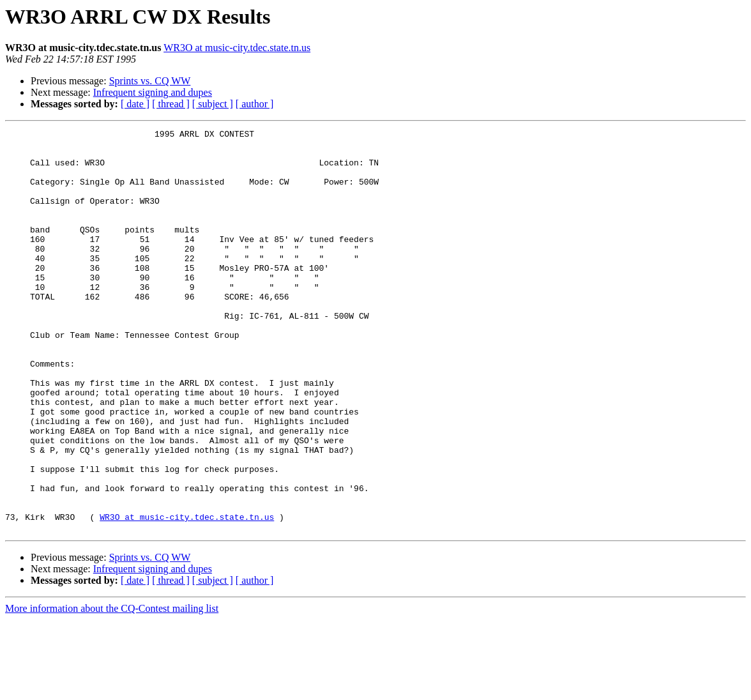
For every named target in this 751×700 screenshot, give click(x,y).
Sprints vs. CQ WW (150, 81)
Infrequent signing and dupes (153, 92)
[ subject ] (213, 104)
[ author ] (255, 104)
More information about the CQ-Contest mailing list (112, 689)
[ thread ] (171, 104)
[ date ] (135, 104)
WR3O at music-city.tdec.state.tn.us (237, 48)
